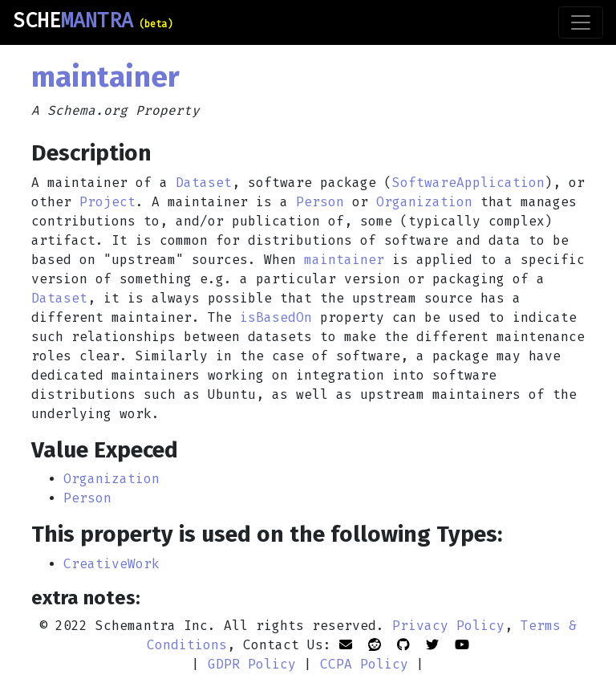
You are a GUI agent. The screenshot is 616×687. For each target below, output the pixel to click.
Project (107, 202)
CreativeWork (111, 564)
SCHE (93, 21)
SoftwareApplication (468, 183)
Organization (424, 202)
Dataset (204, 183)
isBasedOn (276, 317)
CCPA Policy (364, 664)
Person (320, 202)
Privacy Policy (448, 626)
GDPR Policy (252, 664)
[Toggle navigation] (581, 22)
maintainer (344, 260)
